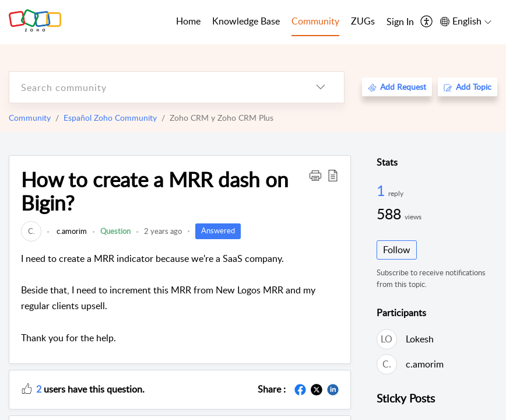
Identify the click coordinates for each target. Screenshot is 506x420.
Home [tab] (188, 21)
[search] (153, 87)
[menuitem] (400, 22)
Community (30, 118)
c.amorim (71, 231)
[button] (315, 175)
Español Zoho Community (110, 118)
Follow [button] (397, 250)
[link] (31, 231)
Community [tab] (315, 21)
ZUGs (363, 21)
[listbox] (321, 87)
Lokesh (420, 339)
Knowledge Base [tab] (246, 21)
